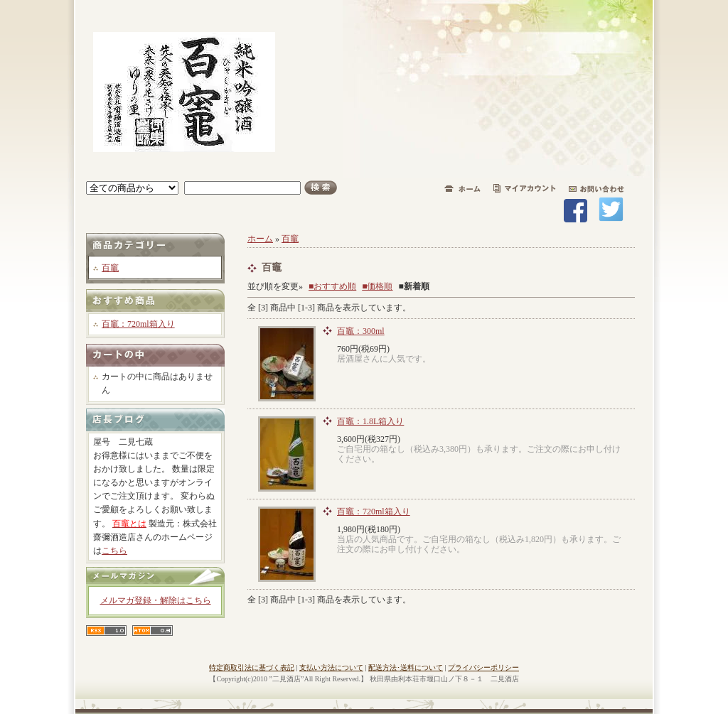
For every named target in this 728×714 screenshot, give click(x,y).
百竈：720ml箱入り (138, 324)
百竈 (110, 268)
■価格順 (377, 286)
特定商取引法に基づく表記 (252, 667)
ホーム (260, 239)
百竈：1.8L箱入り (370, 421)
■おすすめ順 (332, 286)
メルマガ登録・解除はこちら (156, 600)
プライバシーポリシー (483, 667)
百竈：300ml (361, 331)
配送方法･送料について (406, 667)
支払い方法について (331, 667)
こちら (114, 551)
